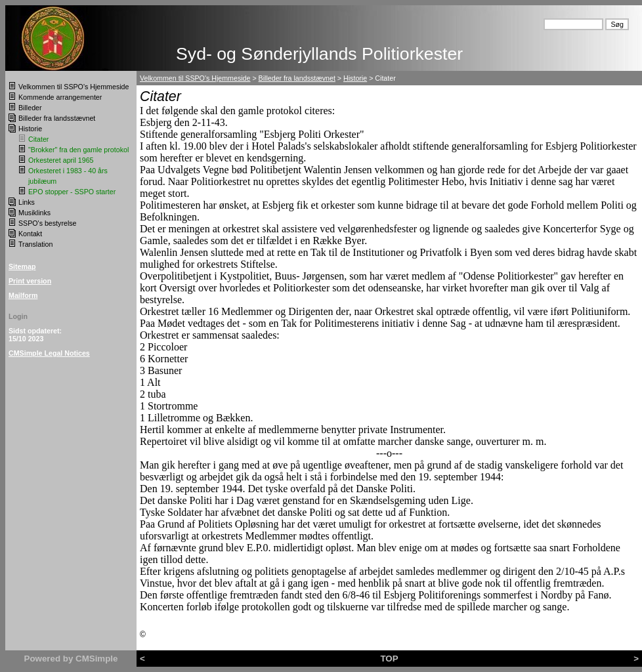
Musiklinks (34, 213)
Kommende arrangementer (60, 97)
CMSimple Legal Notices (49, 353)
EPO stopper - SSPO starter (72, 192)
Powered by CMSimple (71, 659)
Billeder (30, 108)
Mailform (23, 295)
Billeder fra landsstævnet (57, 118)
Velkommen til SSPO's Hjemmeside (74, 87)
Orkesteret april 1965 (61, 160)
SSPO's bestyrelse (48, 223)
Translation (35, 244)
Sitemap (22, 266)
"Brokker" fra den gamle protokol (78, 150)
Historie (30, 129)
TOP (389, 659)
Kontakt (30, 234)
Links (27, 202)
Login (18, 316)
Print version (30, 281)
